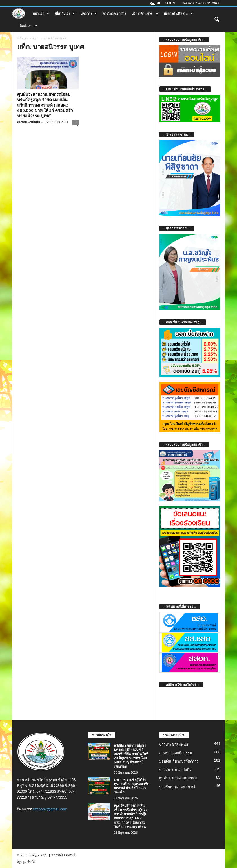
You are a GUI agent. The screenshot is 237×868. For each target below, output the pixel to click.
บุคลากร (89, 13)
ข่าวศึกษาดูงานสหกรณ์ (177, 787)
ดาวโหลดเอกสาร (114, 13)
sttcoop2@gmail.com (50, 809)
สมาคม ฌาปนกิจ (28, 122)
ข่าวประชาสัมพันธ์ (174, 744)
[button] (217, 20)
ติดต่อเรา (28, 26)
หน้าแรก (41, 13)
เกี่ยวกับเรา (65, 13)
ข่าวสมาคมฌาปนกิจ (175, 770)
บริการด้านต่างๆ (145, 13)
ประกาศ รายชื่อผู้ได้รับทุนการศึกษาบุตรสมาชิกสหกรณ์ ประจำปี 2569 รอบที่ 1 (131, 786)
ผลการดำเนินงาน (178, 13)
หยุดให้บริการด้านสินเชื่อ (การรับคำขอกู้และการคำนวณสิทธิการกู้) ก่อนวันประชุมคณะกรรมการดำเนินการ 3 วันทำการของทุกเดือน (130, 816)
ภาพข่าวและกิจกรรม (176, 753)
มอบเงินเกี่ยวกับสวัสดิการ (179, 761)
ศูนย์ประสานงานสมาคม (178, 778)
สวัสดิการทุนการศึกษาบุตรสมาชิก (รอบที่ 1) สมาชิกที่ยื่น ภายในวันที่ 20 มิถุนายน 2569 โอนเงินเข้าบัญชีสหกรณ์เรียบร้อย (131, 756)
